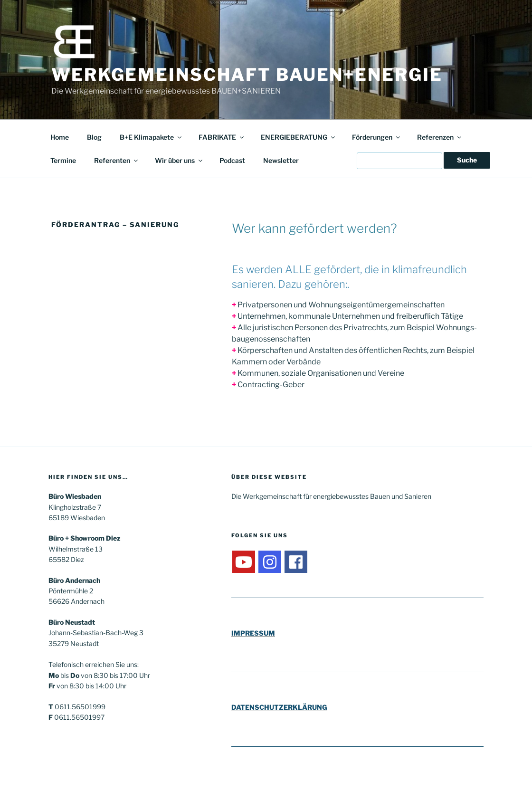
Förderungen (377, 137)
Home (60, 137)
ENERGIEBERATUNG (299, 137)
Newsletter (281, 160)
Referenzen (440, 137)
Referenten (117, 160)
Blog (94, 137)
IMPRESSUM (253, 633)
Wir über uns (179, 160)
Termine (63, 160)
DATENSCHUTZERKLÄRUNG (279, 707)
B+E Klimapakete (151, 137)
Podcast (232, 160)
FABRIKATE (222, 137)
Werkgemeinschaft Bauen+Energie (247, 75)
